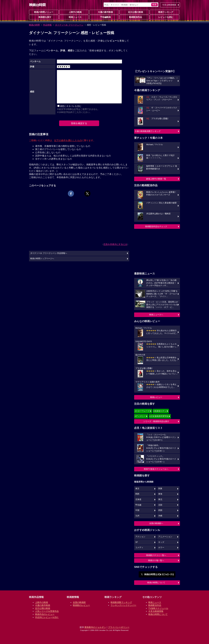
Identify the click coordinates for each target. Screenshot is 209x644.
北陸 (160, 505)
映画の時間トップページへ (42, 259)
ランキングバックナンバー (123, 605)
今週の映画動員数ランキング (148, 131)
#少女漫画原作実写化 (159, 416)
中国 (137, 510)
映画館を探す (44, 17)
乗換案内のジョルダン (95, 627)
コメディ (139, 548)
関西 (137, 494)
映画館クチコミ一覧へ (156, 555)
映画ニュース (74, 17)
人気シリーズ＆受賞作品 (47, 611)
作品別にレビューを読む (47, 617)
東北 (160, 499)
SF (137, 542)
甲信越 (138, 505)
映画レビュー (156, 397)
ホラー (161, 548)
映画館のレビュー (81, 605)
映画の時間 (34, 25)
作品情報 (47, 25)
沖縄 (160, 516)
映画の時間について (156, 583)
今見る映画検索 (169, 5)
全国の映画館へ (156, 523)
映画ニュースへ (156, 315)
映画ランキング (165, 12)
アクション (140, 537)
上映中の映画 (74, 12)
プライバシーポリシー (119, 627)
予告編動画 (104, 17)
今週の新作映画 (104, 12)
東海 (160, 494)
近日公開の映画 (134, 12)
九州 (137, 516)
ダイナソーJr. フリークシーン (69, 25)
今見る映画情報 (156, 611)
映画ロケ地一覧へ (156, 560)
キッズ (161, 542)
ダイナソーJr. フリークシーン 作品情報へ (49, 253)
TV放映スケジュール (158, 608)
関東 (160, 489)
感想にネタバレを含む (71, 106)
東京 (137, 489)
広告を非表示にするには (115, 244)
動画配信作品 (134, 17)
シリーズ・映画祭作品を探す (156, 421)
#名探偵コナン (160, 411)
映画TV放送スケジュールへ (156, 469)
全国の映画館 (79, 602)
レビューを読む (165, 17)
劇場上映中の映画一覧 (156, 179)
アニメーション (165, 537)
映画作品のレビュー (45, 614)
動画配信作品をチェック (156, 226)
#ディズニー (140, 416)
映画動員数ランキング (121, 602)
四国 (160, 510)
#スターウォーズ (142, 411)
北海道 (138, 499)
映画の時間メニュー (44, 12)
